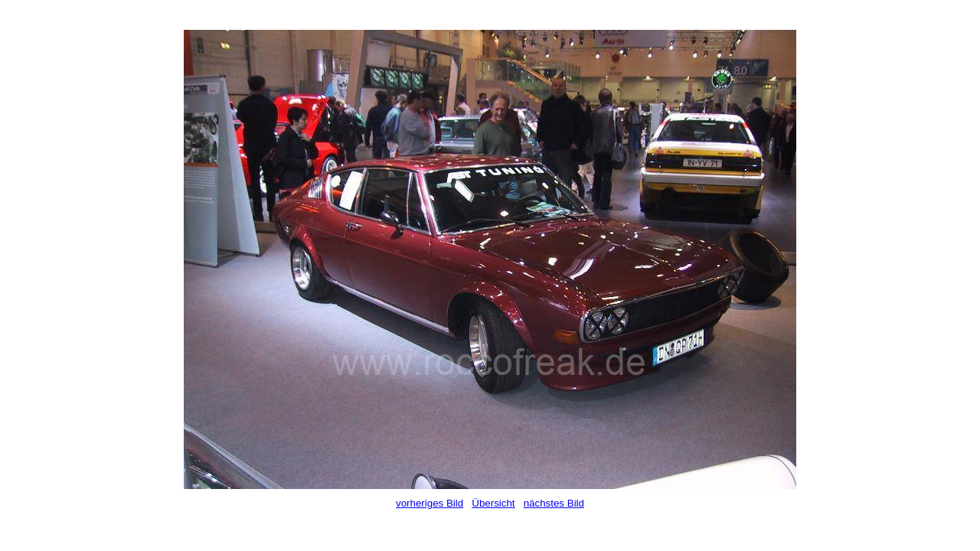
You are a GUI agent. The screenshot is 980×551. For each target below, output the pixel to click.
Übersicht (493, 503)
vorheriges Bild (430, 503)
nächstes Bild (554, 503)
